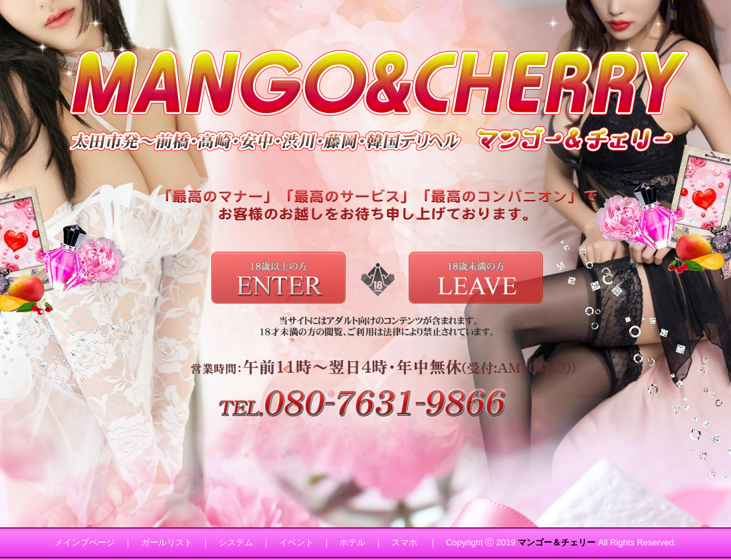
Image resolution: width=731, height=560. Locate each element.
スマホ (404, 542)
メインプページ (85, 542)
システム (236, 542)
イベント (296, 542)
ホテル (353, 542)
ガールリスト (167, 542)
